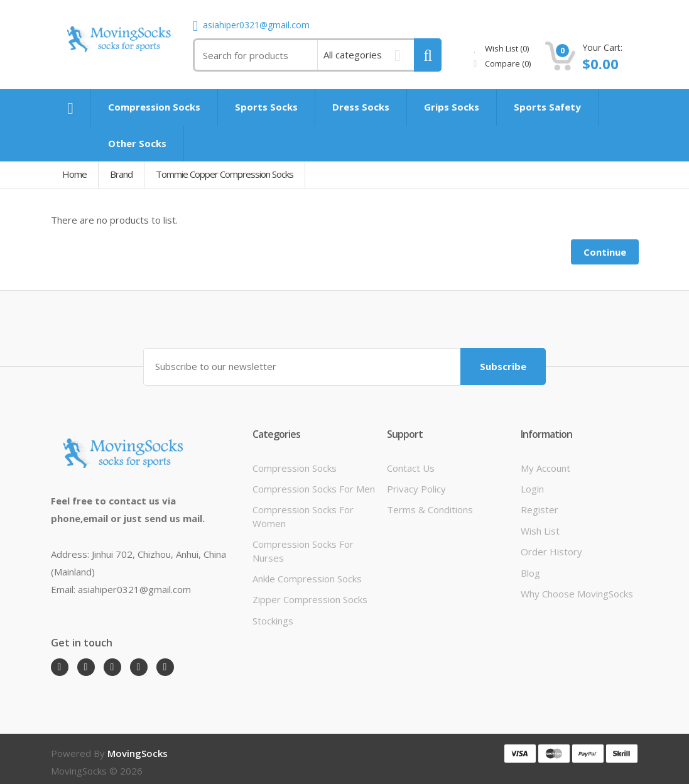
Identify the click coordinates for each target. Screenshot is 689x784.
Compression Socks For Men (314, 489)
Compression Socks (295, 468)
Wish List (540, 531)
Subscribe (503, 366)
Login (532, 489)
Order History (551, 552)
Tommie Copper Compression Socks (225, 174)
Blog (530, 573)
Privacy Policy (416, 489)
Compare (502, 63)
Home (74, 174)
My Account (545, 468)
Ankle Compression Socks (307, 579)
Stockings (273, 621)
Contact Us (411, 468)
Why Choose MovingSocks (577, 594)
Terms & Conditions (430, 509)
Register (540, 509)
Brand (121, 174)
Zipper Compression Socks (310, 599)
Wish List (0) (501, 48)
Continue (605, 252)
